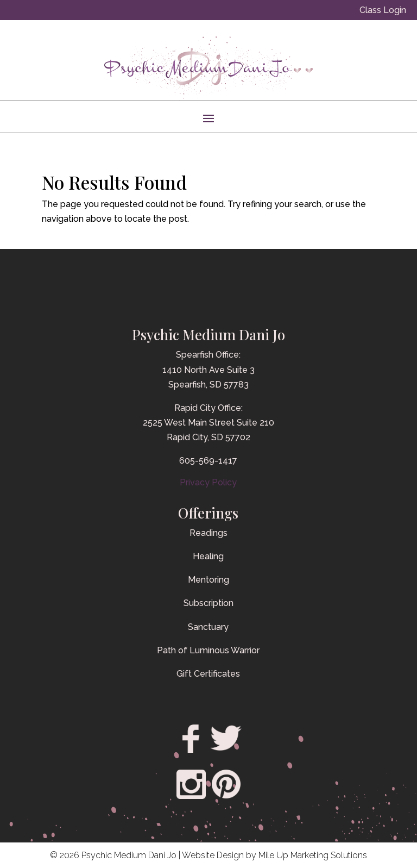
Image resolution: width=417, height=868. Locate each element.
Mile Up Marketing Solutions (313, 855)
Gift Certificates (208, 674)
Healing (208, 556)
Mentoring (208, 580)
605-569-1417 (208, 461)
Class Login (383, 10)
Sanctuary (208, 627)
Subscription (208, 603)
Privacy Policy (208, 482)
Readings (208, 533)
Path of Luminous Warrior (208, 650)
